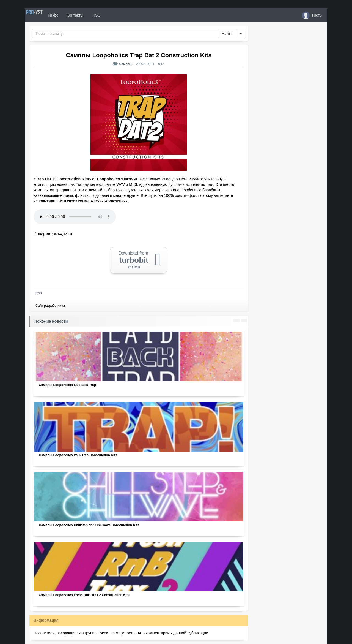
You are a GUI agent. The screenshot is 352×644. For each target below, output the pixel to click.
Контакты (89, 15)
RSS (110, 15)
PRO (41, 15)
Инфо (67, 15)
